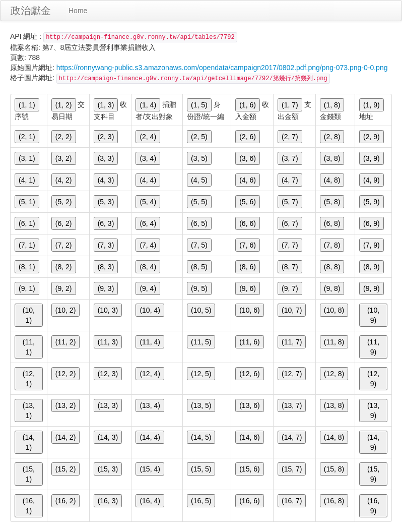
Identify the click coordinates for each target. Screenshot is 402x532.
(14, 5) (201, 437)
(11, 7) (292, 342)
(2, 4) (148, 137)
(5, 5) (199, 202)
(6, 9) (372, 223)
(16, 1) (29, 506)
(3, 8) (332, 158)
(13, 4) (150, 405)
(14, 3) (108, 437)
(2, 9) (372, 137)
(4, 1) (27, 180)
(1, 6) (248, 105)
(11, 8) (334, 342)
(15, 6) (249, 469)
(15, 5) (201, 469)
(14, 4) (150, 437)
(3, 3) (106, 158)
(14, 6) (249, 437)
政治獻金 (31, 11)
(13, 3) (108, 405)
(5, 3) (106, 202)
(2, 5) (199, 137)
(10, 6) (249, 310)
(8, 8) (332, 267)
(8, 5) (199, 267)
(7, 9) (372, 245)
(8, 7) (290, 267)
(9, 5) (199, 288)
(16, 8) (334, 501)
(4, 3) (106, 180)
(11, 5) (201, 342)
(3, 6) (248, 158)
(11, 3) (108, 342)
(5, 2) (64, 202)
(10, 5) (201, 310)
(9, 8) (332, 288)
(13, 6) (249, 405)
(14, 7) (292, 437)
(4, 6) (248, 180)
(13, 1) (29, 410)
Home (78, 11)
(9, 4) (148, 288)
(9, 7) (290, 288)
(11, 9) (373, 347)
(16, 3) (108, 501)
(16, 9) (373, 506)
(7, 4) (148, 245)
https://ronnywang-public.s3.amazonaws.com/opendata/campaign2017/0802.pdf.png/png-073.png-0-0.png (222, 68)
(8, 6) (248, 267)
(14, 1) (29, 442)
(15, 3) (108, 469)
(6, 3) (106, 223)
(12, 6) (249, 374)
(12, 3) (108, 374)
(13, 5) (201, 405)
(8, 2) (64, 267)
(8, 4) (148, 267)
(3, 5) (199, 158)
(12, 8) (334, 374)
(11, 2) (65, 342)
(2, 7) (290, 137)
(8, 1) (27, 267)
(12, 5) (201, 374)
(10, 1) (29, 315)
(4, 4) (148, 180)
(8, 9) (372, 267)
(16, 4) (150, 501)
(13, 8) (334, 405)
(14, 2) (65, 437)
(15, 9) (373, 474)
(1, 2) (64, 105)
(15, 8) (334, 469)
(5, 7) (290, 202)
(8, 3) (106, 267)
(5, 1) (27, 202)
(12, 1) (29, 379)
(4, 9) (372, 180)
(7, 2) (64, 245)
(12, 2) (65, 374)
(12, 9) (373, 379)
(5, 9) (372, 202)
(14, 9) (373, 442)
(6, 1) (27, 223)
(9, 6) (248, 288)
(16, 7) (292, 501)
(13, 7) (292, 405)
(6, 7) (290, 223)
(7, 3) (106, 245)
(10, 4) (150, 310)
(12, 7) (292, 374)
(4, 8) (332, 180)
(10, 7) (292, 310)
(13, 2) (65, 405)
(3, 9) (372, 158)
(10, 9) (373, 315)
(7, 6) (248, 245)
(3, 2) (64, 158)
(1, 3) (106, 105)
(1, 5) (199, 105)
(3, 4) (148, 158)
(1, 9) (372, 105)
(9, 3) (106, 288)
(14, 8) (334, 437)
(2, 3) (106, 137)
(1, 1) (27, 105)
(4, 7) (290, 180)
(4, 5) (199, 180)
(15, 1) (29, 474)
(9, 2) (64, 288)
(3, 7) (290, 158)
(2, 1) (27, 137)
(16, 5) (201, 501)
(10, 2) (65, 310)
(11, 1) (29, 347)
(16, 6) (249, 501)
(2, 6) (248, 137)
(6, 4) (148, 223)
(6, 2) (64, 223)
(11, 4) (150, 342)
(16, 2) (65, 501)
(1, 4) (148, 105)
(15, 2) (65, 469)
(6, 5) (199, 223)
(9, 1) (27, 288)
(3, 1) (27, 158)
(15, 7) (292, 469)
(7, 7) (290, 245)
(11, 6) (249, 342)
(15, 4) (150, 469)
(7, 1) (27, 245)
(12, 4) (150, 374)
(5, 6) (248, 202)
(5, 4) (148, 202)
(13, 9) (373, 410)
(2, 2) (64, 137)
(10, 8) (334, 310)
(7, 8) (332, 245)
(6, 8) (332, 223)
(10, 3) (108, 310)
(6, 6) (248, 223)
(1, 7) (290, 105)
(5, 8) (332, 202)
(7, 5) (199, 245)
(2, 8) (332, 137)
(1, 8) (332, 105)
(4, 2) (64, 180)
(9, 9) (372, 288)
